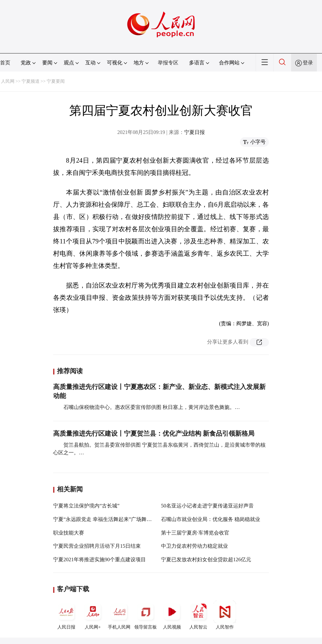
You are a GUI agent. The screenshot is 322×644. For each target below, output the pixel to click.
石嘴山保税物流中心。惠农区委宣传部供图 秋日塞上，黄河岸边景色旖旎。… (152, 407)
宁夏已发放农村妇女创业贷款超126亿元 (206, 559)
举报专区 (168, 63)
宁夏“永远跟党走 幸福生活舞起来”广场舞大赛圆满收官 (115, 519)
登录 (308, 63)
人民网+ (93, 615)
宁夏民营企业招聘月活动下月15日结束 (97, 546)
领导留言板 (146, 615)
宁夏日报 (194, 132)
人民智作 (225, 615)
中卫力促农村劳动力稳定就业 (194, 546)
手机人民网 (119, 615)
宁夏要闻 (56, 81)
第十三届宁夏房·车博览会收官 (195, 533)
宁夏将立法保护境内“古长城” (86, 506)
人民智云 (198, 615)
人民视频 (172, 615)
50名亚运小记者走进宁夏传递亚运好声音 (207, 506)
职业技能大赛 (69, 533)
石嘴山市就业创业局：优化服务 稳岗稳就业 (211, 519)
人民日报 (66, 615)
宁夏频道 (31, 81)
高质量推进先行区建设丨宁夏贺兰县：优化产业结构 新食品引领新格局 (154, 433)
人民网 (8, 81)
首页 (5, 63)
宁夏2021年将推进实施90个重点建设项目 (99, 559)
